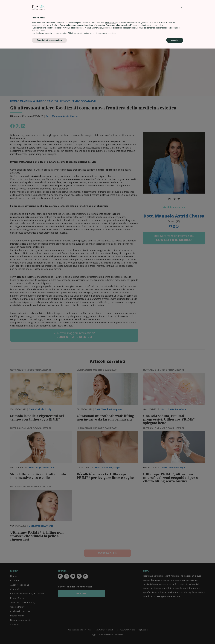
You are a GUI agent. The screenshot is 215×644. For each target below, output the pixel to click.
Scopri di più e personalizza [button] (49, 636)
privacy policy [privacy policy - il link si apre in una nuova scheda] (110, 618)
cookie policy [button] (157, 621)
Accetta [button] (175, 636)
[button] (182, 603)
